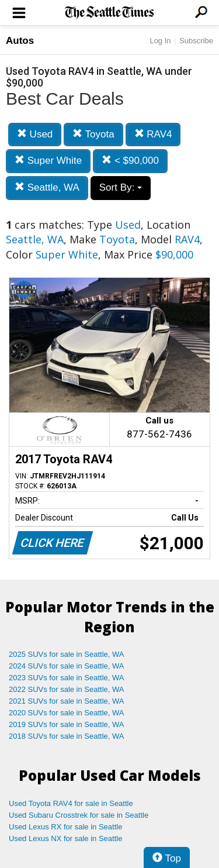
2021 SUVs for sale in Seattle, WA (67, 701)
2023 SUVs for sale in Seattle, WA (67, 678)
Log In (160, 41)
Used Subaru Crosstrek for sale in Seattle (79, 815)
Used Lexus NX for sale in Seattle (65, 838)
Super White (48, 161)
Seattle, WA (47, 187)
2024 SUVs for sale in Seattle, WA (67, 666)
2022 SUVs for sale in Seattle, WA (67, 689)
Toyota (93, 134)
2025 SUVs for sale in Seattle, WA (67, 654)
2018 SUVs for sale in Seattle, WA (67, 736)
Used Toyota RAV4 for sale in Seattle (71, 803)
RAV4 (153, 134)
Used (35, 134)
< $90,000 (130, 161)
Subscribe (196, 41)
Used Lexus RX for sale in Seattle (65, 827)
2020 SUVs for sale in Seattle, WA (67, 713)
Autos (20, 41)
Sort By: (121, 187)
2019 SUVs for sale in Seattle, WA (67, 724)
